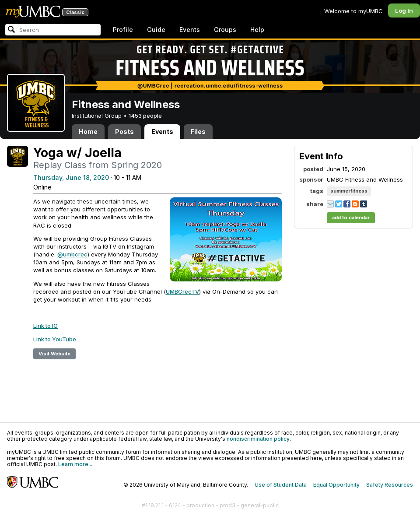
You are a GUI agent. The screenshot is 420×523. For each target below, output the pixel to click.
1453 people (145, 116)
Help (257, 30)
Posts (124, 132)
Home (88, 132)
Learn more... (75, 464)
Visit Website (54, 354)
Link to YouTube (55, 339)
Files (198, 132)
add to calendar (351, 218)
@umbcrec (72, 254)
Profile (123, 30)
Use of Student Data (281, 485)
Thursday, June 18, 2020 (71, 177)
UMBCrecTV (182, 291)
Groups (225, 30)
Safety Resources (390, 485)
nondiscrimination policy (258, 439)
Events (190, 30)
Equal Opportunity (336, 485)
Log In (404, 11)
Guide (156, 30)
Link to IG (45, 326)
